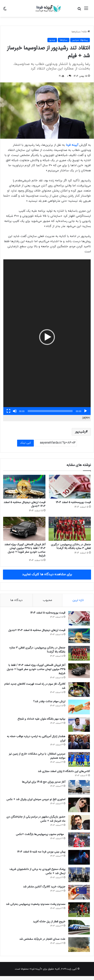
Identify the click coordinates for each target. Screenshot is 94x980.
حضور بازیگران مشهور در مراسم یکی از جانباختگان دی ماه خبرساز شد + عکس (36, 819)
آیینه (75, 145)
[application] (47, 337)
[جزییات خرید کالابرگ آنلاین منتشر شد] (79, 892)
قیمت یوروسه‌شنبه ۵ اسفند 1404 (73, 502)
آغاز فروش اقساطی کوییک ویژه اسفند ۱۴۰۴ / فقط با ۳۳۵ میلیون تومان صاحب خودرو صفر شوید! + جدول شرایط (25, 550)
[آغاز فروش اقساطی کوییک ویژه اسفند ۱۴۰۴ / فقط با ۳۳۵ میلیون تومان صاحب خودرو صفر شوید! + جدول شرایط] (24, 529)
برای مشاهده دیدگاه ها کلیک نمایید (47, 574)
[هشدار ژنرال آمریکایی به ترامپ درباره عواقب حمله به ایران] (79, 742)
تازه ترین (78, 600)
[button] (47, 337)
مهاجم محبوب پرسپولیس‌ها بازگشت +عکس (41, 834)
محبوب (47, 600)
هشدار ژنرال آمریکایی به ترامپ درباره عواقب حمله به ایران (36, 738)
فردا (69, 145)
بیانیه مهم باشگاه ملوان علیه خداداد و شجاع (41, 719)
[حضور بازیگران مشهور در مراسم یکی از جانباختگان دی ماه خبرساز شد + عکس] (79, 822)
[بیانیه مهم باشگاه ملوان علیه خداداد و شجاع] (79, 724)
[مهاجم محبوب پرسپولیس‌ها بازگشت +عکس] (79, 840)
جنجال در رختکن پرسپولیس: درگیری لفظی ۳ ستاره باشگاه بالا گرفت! (71, 546)
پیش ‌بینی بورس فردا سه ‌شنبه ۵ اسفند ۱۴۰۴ (41, 852)
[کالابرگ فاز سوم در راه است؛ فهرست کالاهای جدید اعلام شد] (79, 690)
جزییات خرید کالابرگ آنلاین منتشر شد (44, 887)
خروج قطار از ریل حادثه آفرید (49, 922)
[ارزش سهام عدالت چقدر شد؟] (79, 707)
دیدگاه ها (16, 600)
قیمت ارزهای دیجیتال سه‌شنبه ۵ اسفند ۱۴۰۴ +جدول (24, 504)
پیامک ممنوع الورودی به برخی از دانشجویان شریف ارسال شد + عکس (37, 871)
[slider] (50, 411)
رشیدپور (80, 432)
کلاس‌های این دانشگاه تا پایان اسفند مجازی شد (64, 771)
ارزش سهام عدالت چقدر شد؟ (49, 701)
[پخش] (86, 411)
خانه (86, 32)
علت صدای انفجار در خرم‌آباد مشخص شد (42, 939)
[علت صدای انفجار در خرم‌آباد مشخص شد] (79, 945)
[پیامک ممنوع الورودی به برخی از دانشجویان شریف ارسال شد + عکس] (79, 875)
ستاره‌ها (76, 32)
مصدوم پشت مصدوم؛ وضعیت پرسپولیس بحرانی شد (36, 904)
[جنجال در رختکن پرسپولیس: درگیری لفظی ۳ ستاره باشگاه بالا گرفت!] (70, 529)
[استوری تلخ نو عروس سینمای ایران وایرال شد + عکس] (79, 805)
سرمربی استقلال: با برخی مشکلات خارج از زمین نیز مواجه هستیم (37, 756)
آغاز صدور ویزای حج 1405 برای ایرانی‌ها (44, 782)
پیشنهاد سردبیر (80, 40)
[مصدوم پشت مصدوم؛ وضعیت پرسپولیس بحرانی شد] (79, 910)
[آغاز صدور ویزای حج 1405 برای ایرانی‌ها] (79, 787)
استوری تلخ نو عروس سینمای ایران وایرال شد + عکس (36, 799)
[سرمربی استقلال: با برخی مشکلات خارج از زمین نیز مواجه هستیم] (79, 759)
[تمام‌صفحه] (8, 411)
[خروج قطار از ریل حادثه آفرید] (79, 927)
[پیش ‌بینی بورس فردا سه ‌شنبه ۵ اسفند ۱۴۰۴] (79, 857)
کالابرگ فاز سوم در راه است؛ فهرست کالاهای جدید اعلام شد (35, 686)
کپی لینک (25, 443)
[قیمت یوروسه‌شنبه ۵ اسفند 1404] (70, 487)
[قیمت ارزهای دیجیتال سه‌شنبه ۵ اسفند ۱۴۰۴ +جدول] (24, 487)
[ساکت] (15, 411)
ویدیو (52, 40)
